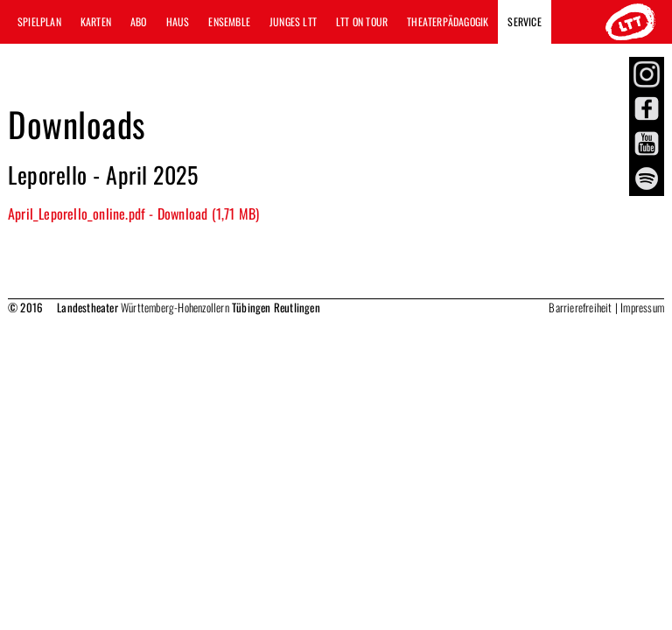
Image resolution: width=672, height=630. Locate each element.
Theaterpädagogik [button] (448, 21)
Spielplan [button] (39, 21)
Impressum (642, 307)
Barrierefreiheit (580, 307)
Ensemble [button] (229, 21)
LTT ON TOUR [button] (362, 21)
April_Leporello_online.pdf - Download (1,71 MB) (133, 213)
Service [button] (524, 21)
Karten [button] (96, 21)
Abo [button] (139, 21)
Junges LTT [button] (293, 21)
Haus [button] (178, 21)
